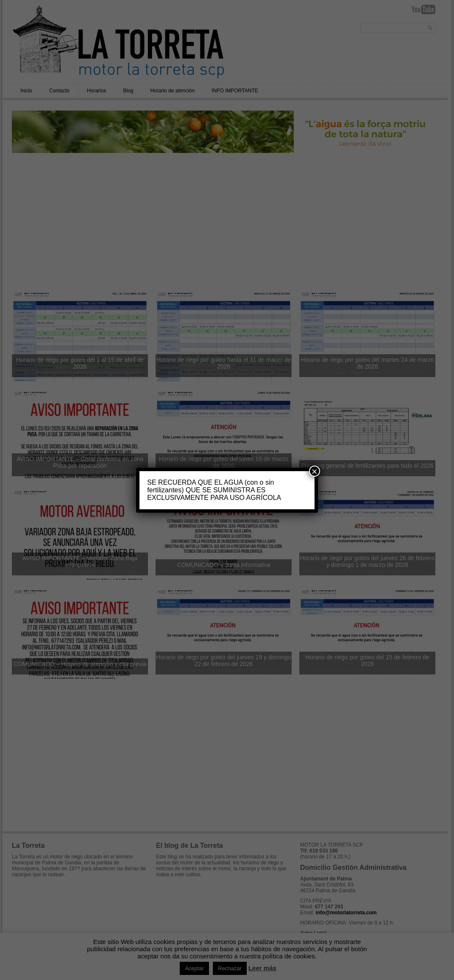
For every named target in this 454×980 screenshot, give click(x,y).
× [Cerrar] (315, 471)
